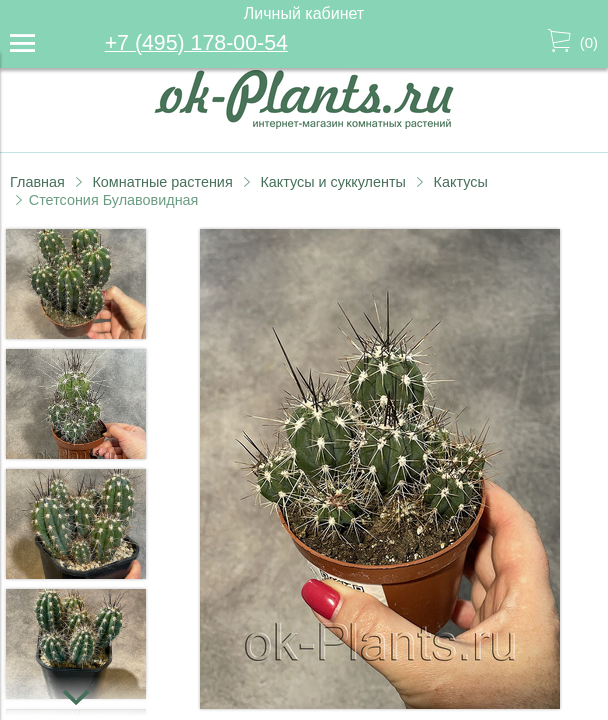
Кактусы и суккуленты (333, 182)
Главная (37, 182)
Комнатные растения (162, 182)
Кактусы (461, 182)
